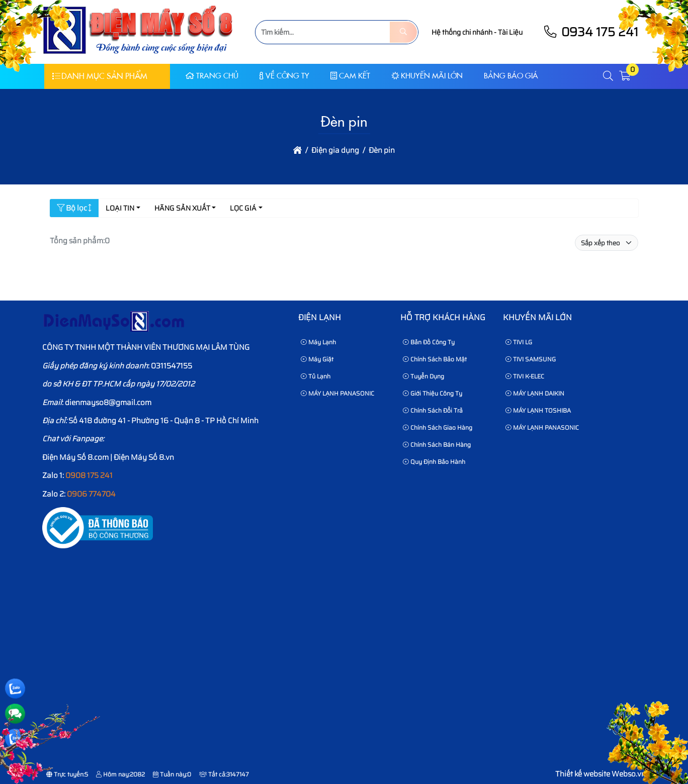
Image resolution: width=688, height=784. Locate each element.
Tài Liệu (510, 32)
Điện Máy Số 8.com (75, 457)
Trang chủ (212, 76)
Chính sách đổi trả (433, 410)
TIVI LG (519, 342)
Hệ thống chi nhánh (462, 32)
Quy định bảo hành (434, 462)
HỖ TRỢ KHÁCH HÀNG (443, 317)
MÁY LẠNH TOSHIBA (538, 410)
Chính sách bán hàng (437, 445)
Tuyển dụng (423, 376)
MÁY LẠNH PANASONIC (337, 393)
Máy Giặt (317, 359)
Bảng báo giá (511, 76)
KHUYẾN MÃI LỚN (427, 76)
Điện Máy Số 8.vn (144, 457)
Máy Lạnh (318, 342)
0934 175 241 (590, 32)
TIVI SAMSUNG (531, 359)
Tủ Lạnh (316, 376)
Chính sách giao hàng (438, 427)
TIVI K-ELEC (525, 376)
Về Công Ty (284, 76)
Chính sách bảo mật (435, 359)
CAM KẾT (350, 76)
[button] (609, 76)
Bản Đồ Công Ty (429, 342)
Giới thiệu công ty (433, 393)
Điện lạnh (320, 317)
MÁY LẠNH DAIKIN (535, 393)
